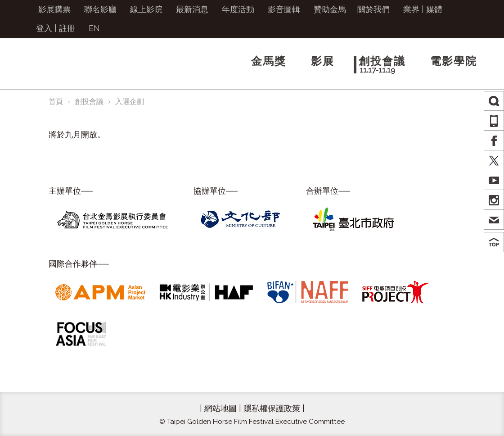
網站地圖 (220, 408)
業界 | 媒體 (423, 9)
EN (94, 28)
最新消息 (192, 9)
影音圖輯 (284, 9)
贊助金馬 (330, 9)
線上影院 (146, 9)
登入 (44, 28)
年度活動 (238, 9)
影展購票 (54, 9)
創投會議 (89, 102)
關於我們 (373, 9)
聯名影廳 (100, 9)
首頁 (56, 102)
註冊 (67, 28)
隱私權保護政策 (272, 408)
